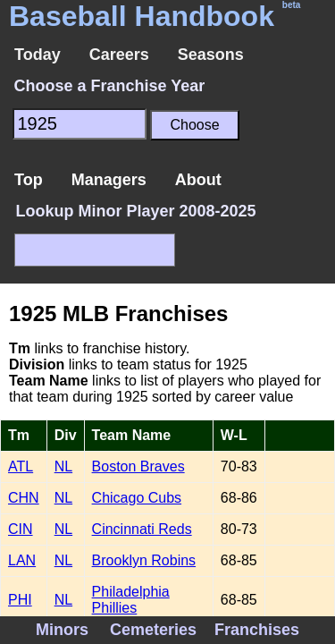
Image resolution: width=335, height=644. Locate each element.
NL (63, 466)
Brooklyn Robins (144, 560)
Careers (119, 55)
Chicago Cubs (137, 498)
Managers (109, 180)
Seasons (211, 55)
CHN (24, 498)
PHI (20, 600)
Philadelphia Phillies (131, 600)
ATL (21, 466)
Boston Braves (138, 466)
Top (29, 180)
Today (38, 55)
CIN (21, 529)
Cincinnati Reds (142, 529)
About (198, 180)
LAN (22, 560)
